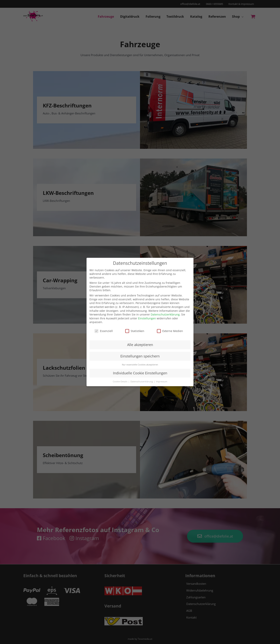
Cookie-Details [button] (120, 381)
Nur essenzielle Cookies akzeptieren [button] (140, 365)
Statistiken (135, 331)
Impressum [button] (162, 381)
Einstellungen (147, 318)
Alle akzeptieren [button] (140, 345)
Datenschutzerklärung (165, 314)
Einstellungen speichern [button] (140, 356)
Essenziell (104, 331)
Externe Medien (170, 331)
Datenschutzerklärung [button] (142, 381)
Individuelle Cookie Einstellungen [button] (140, 373)
